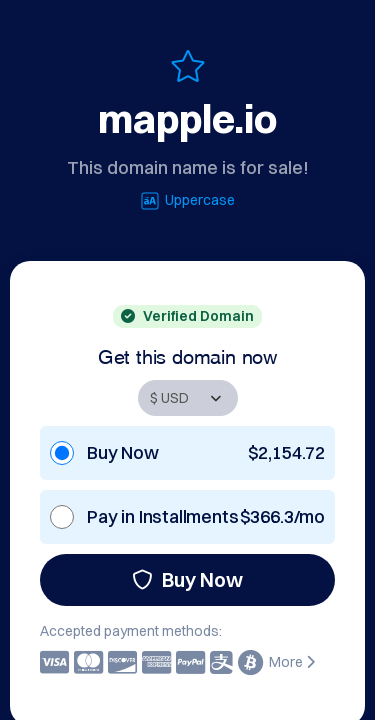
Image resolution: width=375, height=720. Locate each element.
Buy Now (187, 579)
